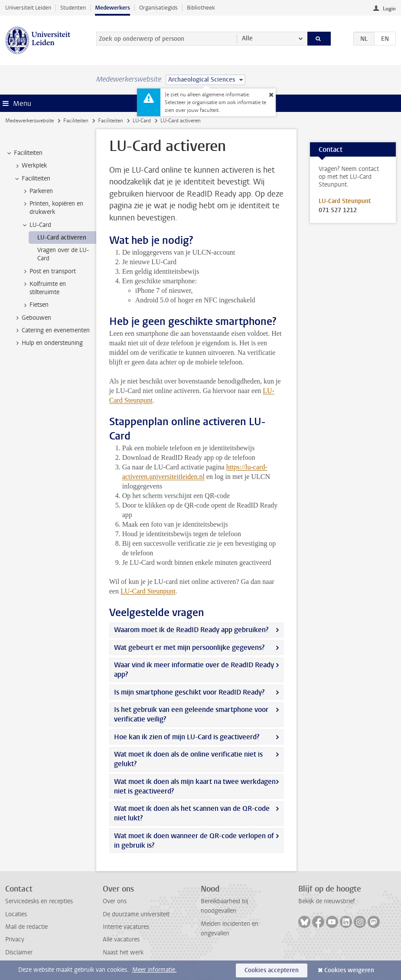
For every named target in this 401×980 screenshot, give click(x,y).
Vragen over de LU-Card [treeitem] (63, 254)
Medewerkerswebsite (29, 121)
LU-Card (142, 121)
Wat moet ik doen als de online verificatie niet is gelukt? (188, 759)
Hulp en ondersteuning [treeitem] (48, 343)
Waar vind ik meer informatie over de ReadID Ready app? (194, 670)
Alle (247, 38)
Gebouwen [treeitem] (32, 318)
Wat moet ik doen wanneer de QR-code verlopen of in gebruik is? (194, 841)
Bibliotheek (201, 8)
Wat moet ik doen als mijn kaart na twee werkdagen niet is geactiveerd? (195, 786)
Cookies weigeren (349, 970)
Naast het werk (123, 952)
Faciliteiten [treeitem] (24, 153)
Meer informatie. (155, 970)
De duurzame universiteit (136, 914)
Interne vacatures (126, 927)
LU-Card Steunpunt (148, 591)
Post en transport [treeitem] (49, 272)
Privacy (15, 939)
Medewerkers (112, 8)
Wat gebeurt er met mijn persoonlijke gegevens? (189, 647)
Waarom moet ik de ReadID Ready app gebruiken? (191, 630)
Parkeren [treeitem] (37, 191)
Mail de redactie (26, 927)
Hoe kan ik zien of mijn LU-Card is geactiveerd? (187, 737)
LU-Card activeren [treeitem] (62, 238)
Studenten (73, 8)
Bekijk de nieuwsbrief (327, 901)
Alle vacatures (121, 939)
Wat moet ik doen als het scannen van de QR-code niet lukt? (192, 813)
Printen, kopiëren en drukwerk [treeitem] (52, 208)
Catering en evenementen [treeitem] (52, 331)
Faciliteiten (76, 121)
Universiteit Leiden (28, 8)
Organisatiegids (158, 8)
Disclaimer (19, 952)
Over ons (115, 901)
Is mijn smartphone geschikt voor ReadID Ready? (189, 692)
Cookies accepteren (272, 970)
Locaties (16, 914)
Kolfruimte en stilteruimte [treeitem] (44, 288)
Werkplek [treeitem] (30, 166)
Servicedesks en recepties (39, 901)
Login (389, 9)
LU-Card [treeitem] (36, 225)
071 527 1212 (338, 210)
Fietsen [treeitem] (35, 305)
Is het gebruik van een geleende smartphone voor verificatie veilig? (191, 714)
